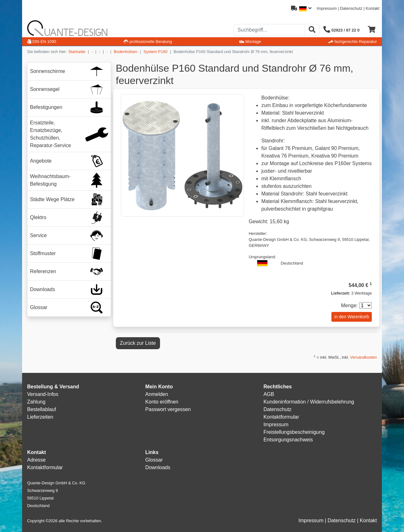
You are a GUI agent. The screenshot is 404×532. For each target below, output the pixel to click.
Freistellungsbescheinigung (294, 432)
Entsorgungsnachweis (288, 440)
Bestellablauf (42, 409)
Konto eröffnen (162, 402)
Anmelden (157, 394)
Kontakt (373, 8)
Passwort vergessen (168, 409)
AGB (269, 394)
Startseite (77, 52)
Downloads (158, 467)
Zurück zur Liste (138, 343)
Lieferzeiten (40, 417)
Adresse (36, 460)
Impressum (327, 8)
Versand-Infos (43, 394)
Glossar (154, 460)
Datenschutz (351, 8)
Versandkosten (363, 357)
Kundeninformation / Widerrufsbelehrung (309, 402)
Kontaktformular (281, 417)
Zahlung (36, 402)
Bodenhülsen (126, 52)
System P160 (156, 52)
